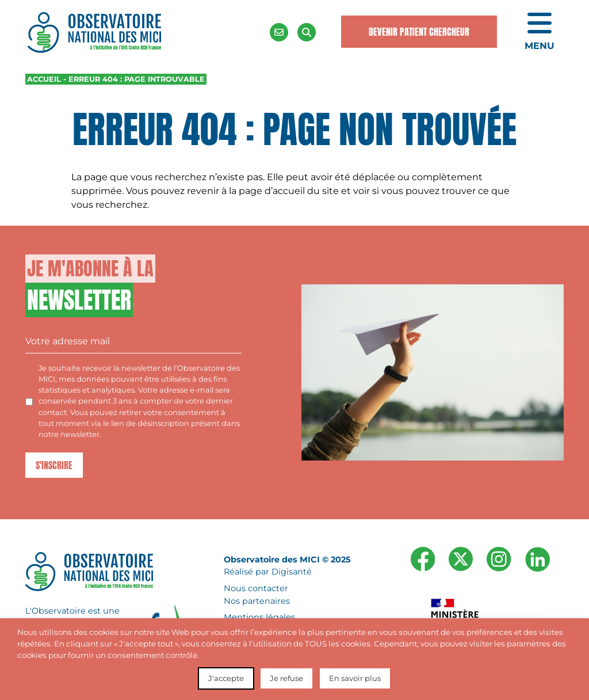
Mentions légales (259, 618)
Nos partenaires (257, 601)
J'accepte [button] (226, 678)
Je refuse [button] (286, 678)
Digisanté (292, 572)
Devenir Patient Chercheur (419, 32)
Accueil (44, 79)
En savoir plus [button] (355, 678)
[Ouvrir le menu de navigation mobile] (540, 32)
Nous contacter (256, 588)
